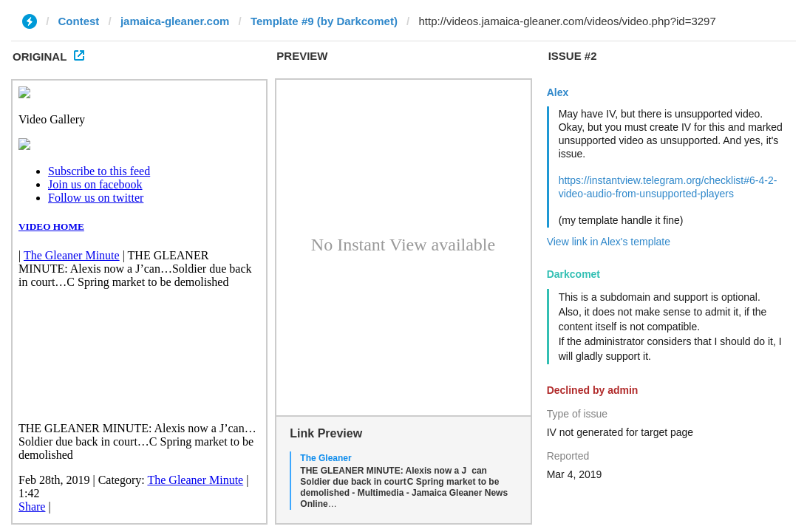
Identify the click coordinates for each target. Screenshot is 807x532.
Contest (79, 21)
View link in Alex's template (609, 242)
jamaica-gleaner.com (175, 21)
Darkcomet (573, 274)
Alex (558, 92)
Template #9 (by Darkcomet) (324, 21)
